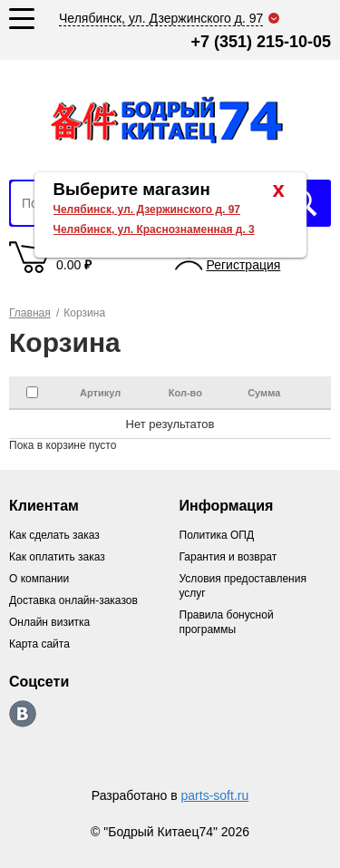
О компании (39, 579)
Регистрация (244, 265)
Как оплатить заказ (57, 557)
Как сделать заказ (54, 535)
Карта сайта (39, 644)
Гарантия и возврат (228, 557)
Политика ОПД (217, 535)
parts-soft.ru (215, 795)
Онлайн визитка (49, 622)
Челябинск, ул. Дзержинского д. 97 (147, 210)
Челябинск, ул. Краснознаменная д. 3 (154, 229)
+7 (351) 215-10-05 (261, 42)
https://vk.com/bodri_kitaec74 (23, 714)
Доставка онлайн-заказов (73, 600)
